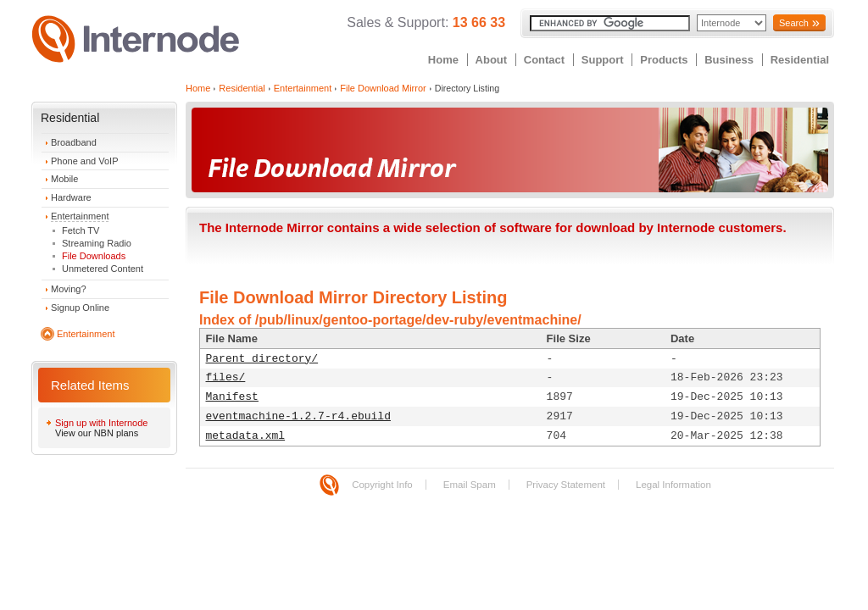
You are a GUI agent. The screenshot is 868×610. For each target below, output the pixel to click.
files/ (226, 377)
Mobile (64, 179)
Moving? (69, 289)
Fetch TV (81, 230)
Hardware (71, 197)
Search (794, 23)
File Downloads (94, 256)
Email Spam (470, 485)
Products (664, 60)
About (492, 60)
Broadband (74, 142)
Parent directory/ (262, 359)
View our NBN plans (97, 433)
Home (443, 60)
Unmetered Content (103, 269)
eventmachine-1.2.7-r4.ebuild (298, 416)
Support (603, 60)
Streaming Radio (97, 243)
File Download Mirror (383, 88)
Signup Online (80, 308)
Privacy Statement (566, 485)
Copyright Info (382, 485)
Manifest (232, 397)
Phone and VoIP (85, 161)
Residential (800, 60)
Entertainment (80, 216)
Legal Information (673, 485)
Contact (544, 60)
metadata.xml (246, 436)
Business (729, 60)
